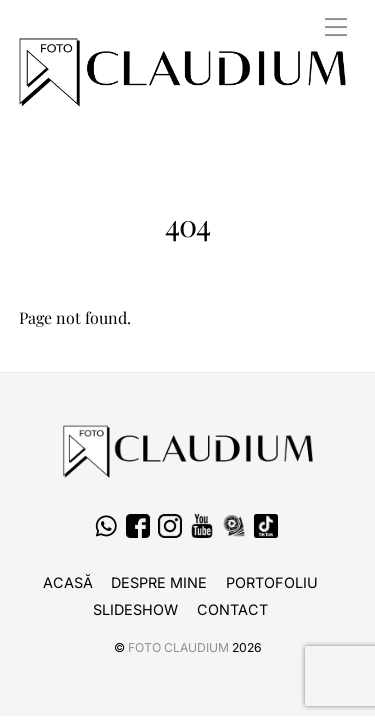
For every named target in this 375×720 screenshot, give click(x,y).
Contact (232, 609)
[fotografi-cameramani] (234, 526)
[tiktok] (266, 526)
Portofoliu (272, 582)
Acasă (68, 582)
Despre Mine (159, 582)
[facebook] (138, 526)
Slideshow (135, 609)
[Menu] (336, 27)
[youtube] (202, 526)
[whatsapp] (106, 526)
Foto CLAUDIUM (178, 647)
